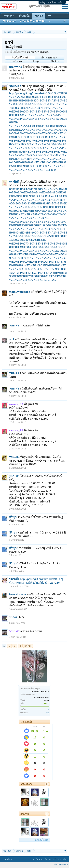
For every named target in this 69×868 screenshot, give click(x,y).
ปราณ (13, 617)
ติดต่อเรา (50, 859)
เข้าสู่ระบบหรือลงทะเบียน (52, 2)
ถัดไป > (28, 646)
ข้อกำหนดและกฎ (61, 864)
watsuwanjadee (20, 292)
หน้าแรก (9, 16)
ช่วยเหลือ (62, 859)
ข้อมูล (36, 61)
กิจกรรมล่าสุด (49, 58)
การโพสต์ (16, 61)
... (49, 21)
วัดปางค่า (15, 86)
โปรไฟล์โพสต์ (20, 58)
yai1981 (14, 457)
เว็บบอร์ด (24, 16)
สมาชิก (39, 16)
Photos (55, 61)
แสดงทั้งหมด (42, 840)
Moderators (10, 21)
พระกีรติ (14, 182)
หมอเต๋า (14, 325)
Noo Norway (18, 594)
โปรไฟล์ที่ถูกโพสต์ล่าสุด (32, 21)
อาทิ (12, 339)
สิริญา (13, 517)
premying (16, 67)
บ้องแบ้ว (14, 579)
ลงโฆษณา (38, 859)
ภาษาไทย (7, 859)
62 (48, 713)
